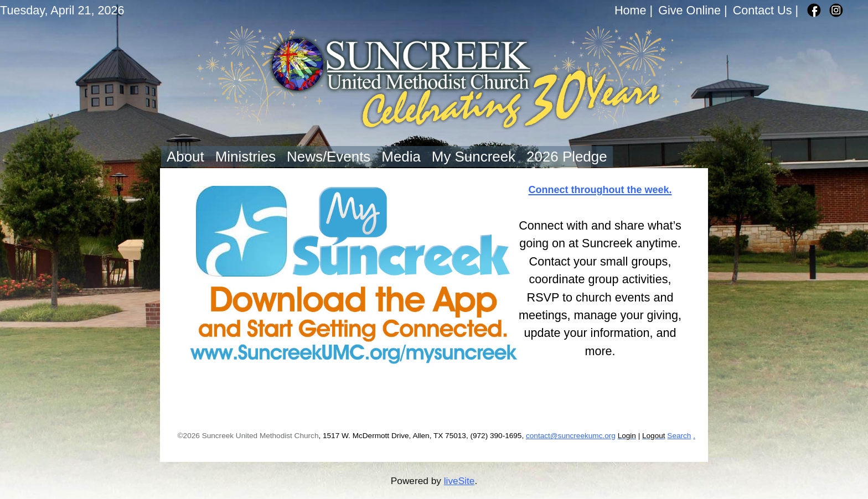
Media (401, 157)
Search (679, 436)
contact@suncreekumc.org (571, 436)
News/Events (329, 157)
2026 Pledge (567, 157)
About (185, 157)
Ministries (246, 157)
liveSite (459, 481)
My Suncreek (474, 157)
